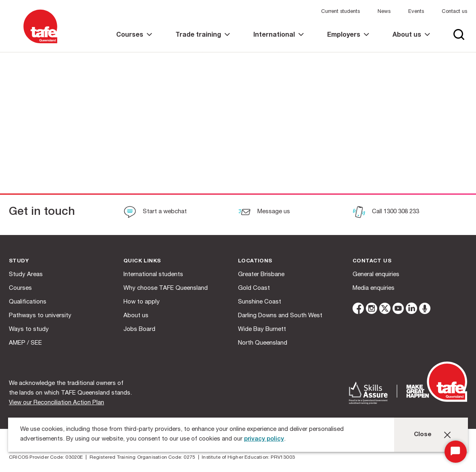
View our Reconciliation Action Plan (56, 403)
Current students (340, 12)
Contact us (454, 12)
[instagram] (372, 310)
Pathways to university (40, 316)
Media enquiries (374, 288)
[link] (134, 42)
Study (19, 261)
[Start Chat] (456, 452)
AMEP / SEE (25, 343)
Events (416, 12)
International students (153, 275)
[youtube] (398, 310)
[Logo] (40, 44)
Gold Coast (254, 288)
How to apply (142, 302)
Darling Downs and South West (280, 316)
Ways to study (29, 330)
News (384, 12)
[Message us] (264, 213)
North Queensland (263, 343)
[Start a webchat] (155, 213)
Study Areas (26, 275)
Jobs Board (139, 330)
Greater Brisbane (261, 275)
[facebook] (358, 310)
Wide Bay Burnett (262, 330)
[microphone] (425, 310)
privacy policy (264, 439)
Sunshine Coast (260, 302)
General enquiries (376, 275)
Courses (20, 288)
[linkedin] (411, 310)
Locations (255, 261)
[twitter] (385, 310)
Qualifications (28, 302)
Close (423, 435)
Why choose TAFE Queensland (166, 288)
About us (136, 316)
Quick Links (142, 261)
